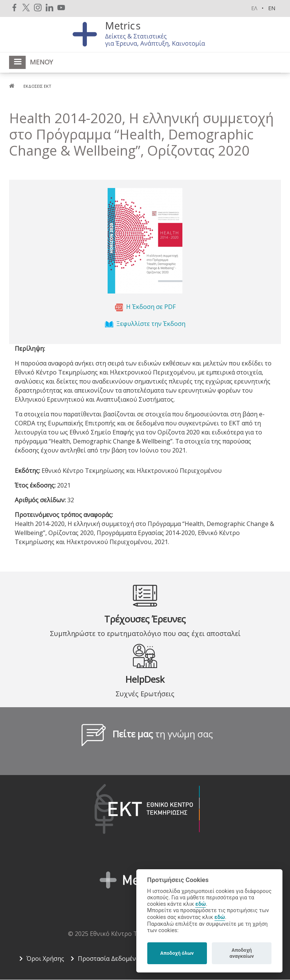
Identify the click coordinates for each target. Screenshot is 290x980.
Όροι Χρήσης (45, 959)
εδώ (201, 904)
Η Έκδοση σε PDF (151, 307)
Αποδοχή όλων (177, 953)
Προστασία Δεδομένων (111, 959)
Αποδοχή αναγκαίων (242, 953)
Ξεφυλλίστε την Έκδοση (151, 324)
